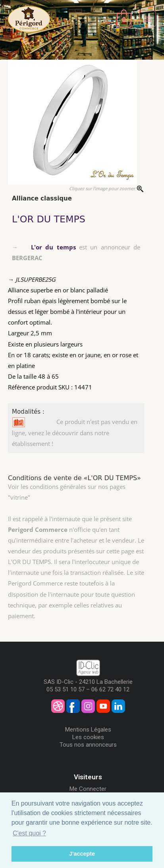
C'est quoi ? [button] (29, 833)
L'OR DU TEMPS (49, 219)
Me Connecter (88, 789)
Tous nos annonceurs (88, 745)
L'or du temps (53, 247)
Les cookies (88, 737)
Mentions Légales (88, 730)
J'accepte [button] (82, 854)
